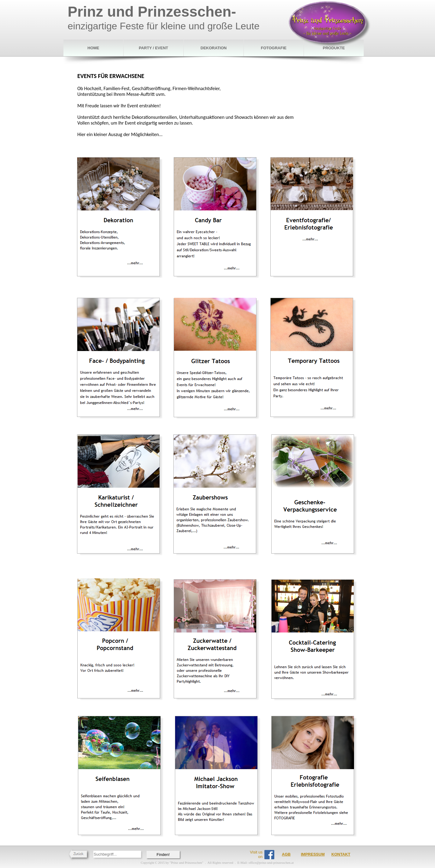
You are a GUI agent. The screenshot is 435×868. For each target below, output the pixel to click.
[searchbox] (117, 854)
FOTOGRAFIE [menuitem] (274, 48)
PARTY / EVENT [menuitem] (153, 48)
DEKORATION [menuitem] (214, 48)
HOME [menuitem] (93, 48)
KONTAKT (341, 854)
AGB (286, 854)
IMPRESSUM (313, 854)
